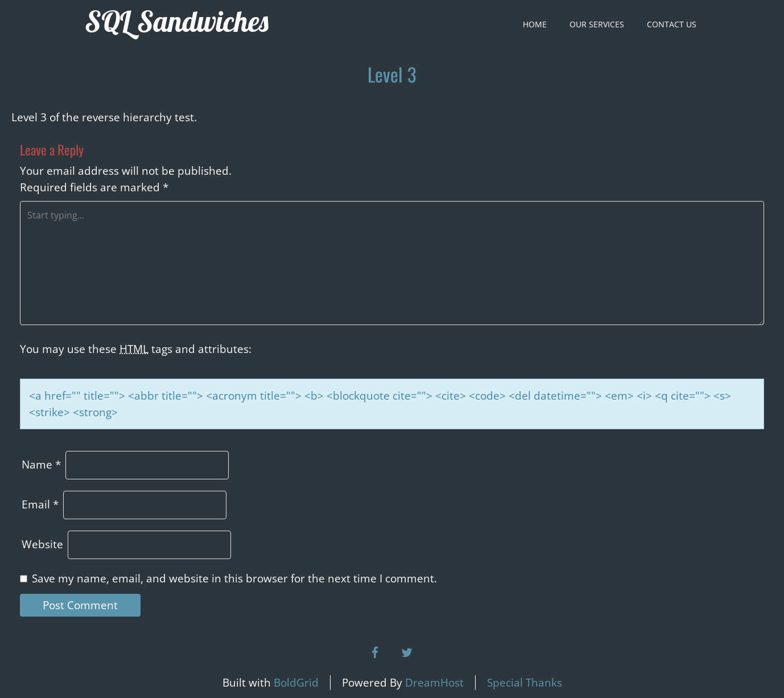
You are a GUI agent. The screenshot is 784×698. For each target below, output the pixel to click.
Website (42, 544)
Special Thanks (525, 683)
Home (535, 24)
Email (40, 504)
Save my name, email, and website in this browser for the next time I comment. (234, 578)
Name (41, 465)
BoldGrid (296, 683)
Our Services (597, 24)
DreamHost (434, 683)
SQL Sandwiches (177, 21)
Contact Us (672, 24)
